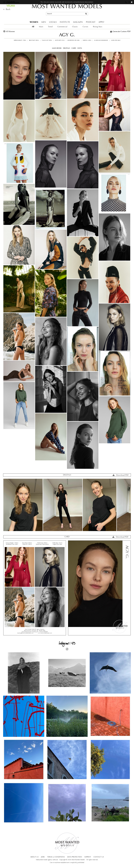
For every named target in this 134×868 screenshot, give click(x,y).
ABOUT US (34, 857)
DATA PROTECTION (75, 857)
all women (10, 32)
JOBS (43, 857)
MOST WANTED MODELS (67, 7)
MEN (44, 22)
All (33, 27)
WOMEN (34, 22)
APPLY (101, 22)
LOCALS (53, 22)
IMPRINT (88, 857)
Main (41, 27)
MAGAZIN (78, 22)
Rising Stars (98, 27)
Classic (75, 27)
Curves (85, 27)
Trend (50, 27)
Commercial (62, 27)
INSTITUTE (65, 22)
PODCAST (91, 22)
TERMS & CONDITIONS (56, 857)
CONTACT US (99, 857)
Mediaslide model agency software (47, 860)
